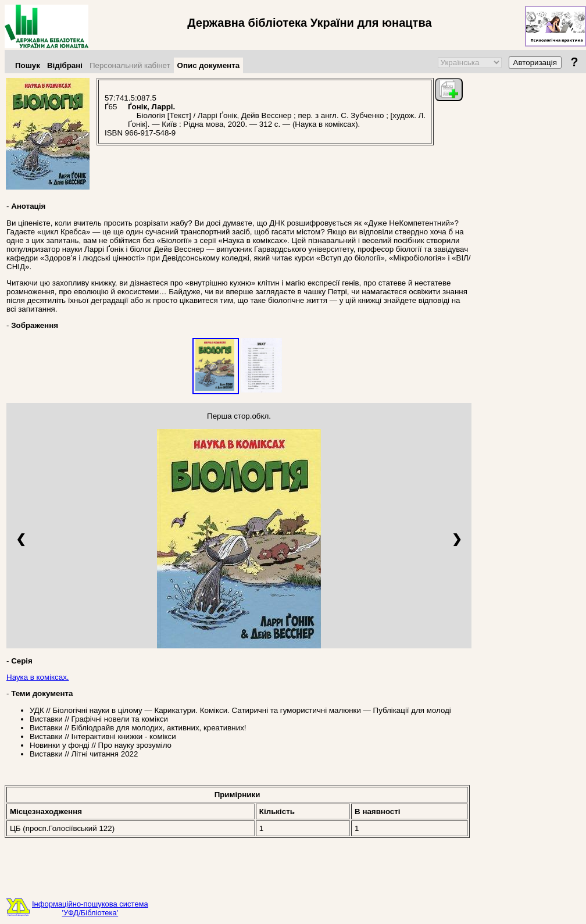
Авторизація (535, 63)
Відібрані (65, 65)
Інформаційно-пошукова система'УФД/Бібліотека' (90, 908)
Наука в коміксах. (38, 677)
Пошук (28, 65)
